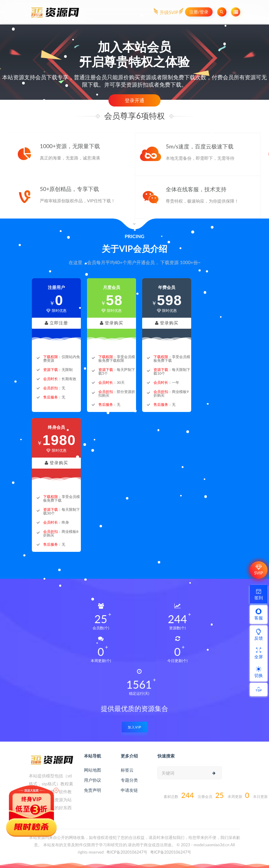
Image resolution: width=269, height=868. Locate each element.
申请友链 (129, 790)
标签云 (127, 770)
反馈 (259, 634)
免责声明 (93, 790)
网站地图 (93, 770)
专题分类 (129, 780)
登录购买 (112, 323)
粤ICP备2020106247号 (127, 852)
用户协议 (93, 780)
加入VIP (134, 727)
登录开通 (134, 100)
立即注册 (57, 323)
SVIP (258, 570)
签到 (259, 594)
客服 (259, 614)
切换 (259, 672)
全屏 (259, 653)
